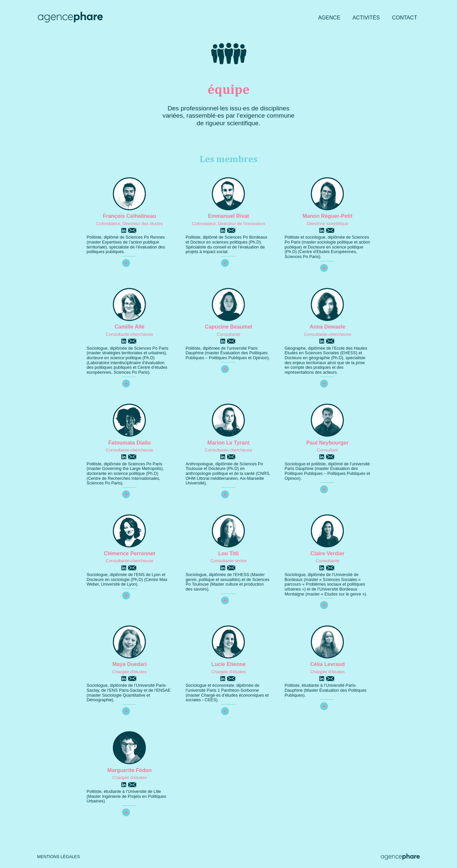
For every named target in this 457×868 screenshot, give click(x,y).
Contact (405, 18)
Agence (329, 18)
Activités (366, 18)
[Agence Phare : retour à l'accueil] (70, 18)
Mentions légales (59, 857)
